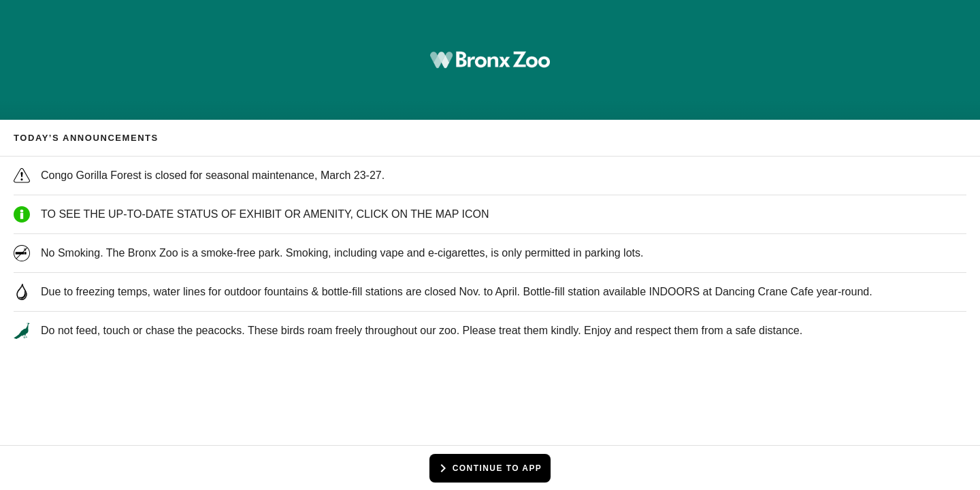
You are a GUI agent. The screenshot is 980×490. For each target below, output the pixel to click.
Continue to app (489, 468)
